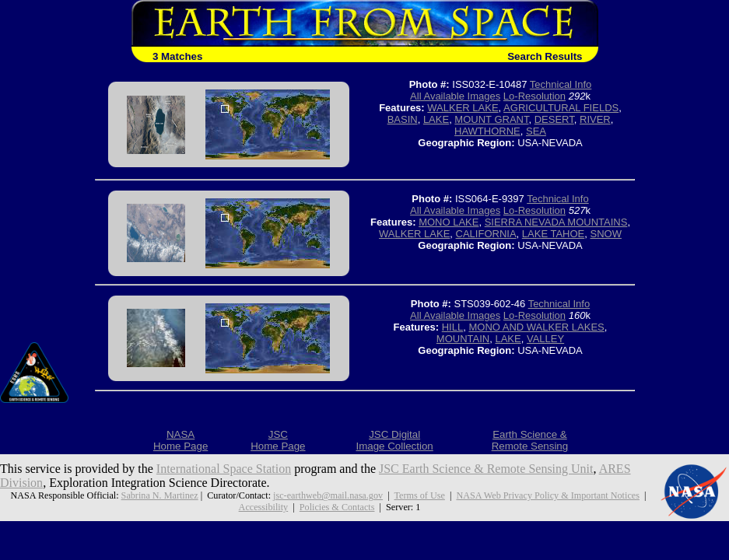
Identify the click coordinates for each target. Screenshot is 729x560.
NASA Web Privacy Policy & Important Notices (547, 495)
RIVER (595, 119)
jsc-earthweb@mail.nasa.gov (328, 495)
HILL (452, 327)
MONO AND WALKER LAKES (536, 327)
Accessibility (264, 507)
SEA (536, 131)
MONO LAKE (449, 222)
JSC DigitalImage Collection (394, 440)
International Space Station (224, 469)
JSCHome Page (278, 440)
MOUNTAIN (463, 339)
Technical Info (561, 84)
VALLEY (545, 339)
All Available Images (455, 96)
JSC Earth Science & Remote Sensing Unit (486, 469)
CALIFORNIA (486, 234)
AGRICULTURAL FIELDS (561, 108)
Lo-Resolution (534, 96)
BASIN (403, 119)
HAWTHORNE (487, 131)
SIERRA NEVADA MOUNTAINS (556, 222)
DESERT (554, 119)
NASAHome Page (180, 440)
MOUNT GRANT (491, 119)
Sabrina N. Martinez (160, 495)
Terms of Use (419, 495)
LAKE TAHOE (553, 234)
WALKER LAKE (463, 108)
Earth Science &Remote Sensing (530, 440)
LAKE (436, 119)
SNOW (605, 234)
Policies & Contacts (337, 507)
